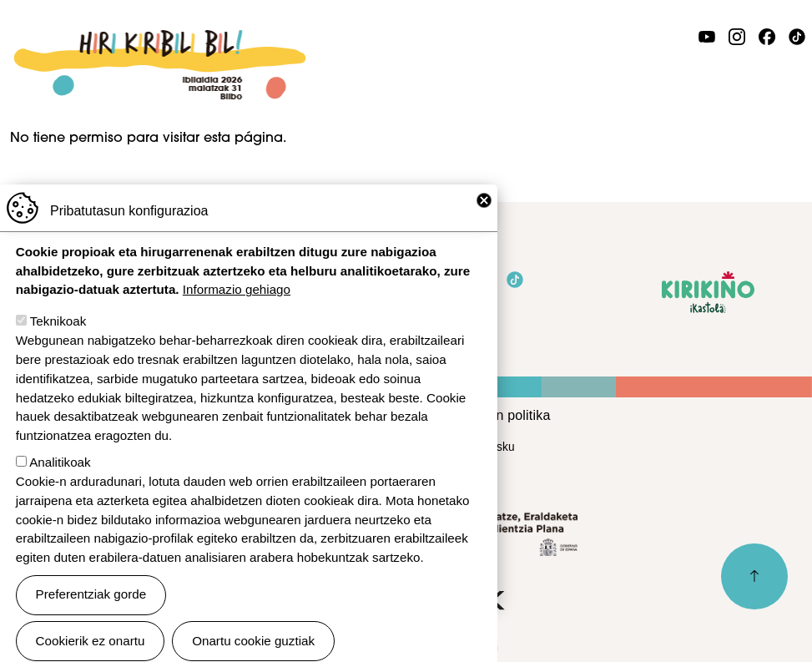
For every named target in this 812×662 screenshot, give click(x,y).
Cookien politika (502, 415)
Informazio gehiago (237, 315)
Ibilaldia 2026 (159, 39)
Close (484, 226)
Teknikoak (58, 347)
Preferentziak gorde (91, 620)
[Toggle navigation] (792, 78)
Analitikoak (60, 487)
